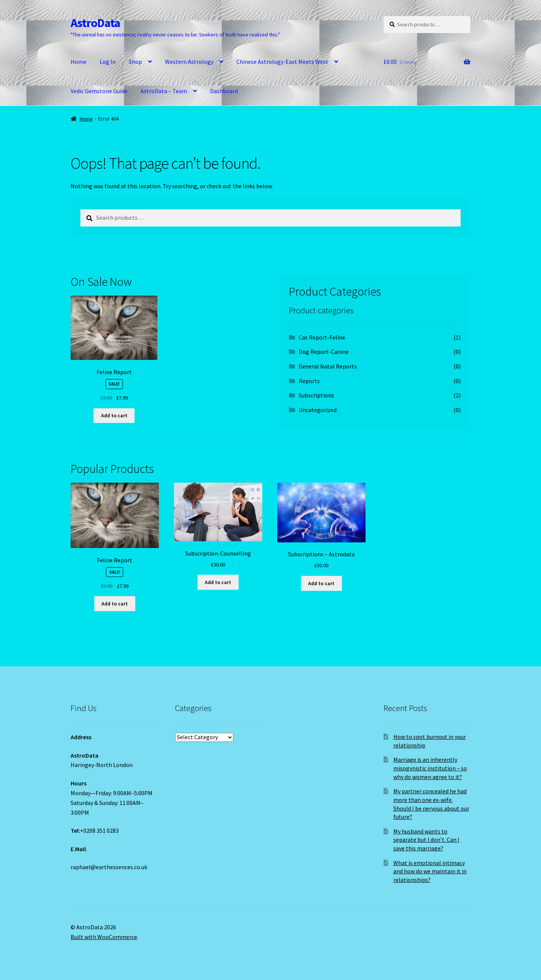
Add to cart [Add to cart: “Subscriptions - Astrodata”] (321, 583)
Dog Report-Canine (324, 352)
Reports (309, 381)
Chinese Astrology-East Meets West (282, 62)
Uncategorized (318, 410)
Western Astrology (189, 62)
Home (79, 62)
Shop (135, 62)
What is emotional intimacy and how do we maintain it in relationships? (430, 871)
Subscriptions (316, 395)
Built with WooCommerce (104, 937)
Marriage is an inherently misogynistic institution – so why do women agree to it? (430, 768)
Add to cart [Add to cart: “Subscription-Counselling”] (218, 582)
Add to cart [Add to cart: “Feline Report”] (114, 415)
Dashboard (224, 91)
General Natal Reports (328, 366)
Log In (108, 62)
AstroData (95, 23)
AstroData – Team (164, 91)
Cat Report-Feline (322, 337)
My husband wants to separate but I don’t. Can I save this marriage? (426, 840)
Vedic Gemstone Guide (99, 91)
